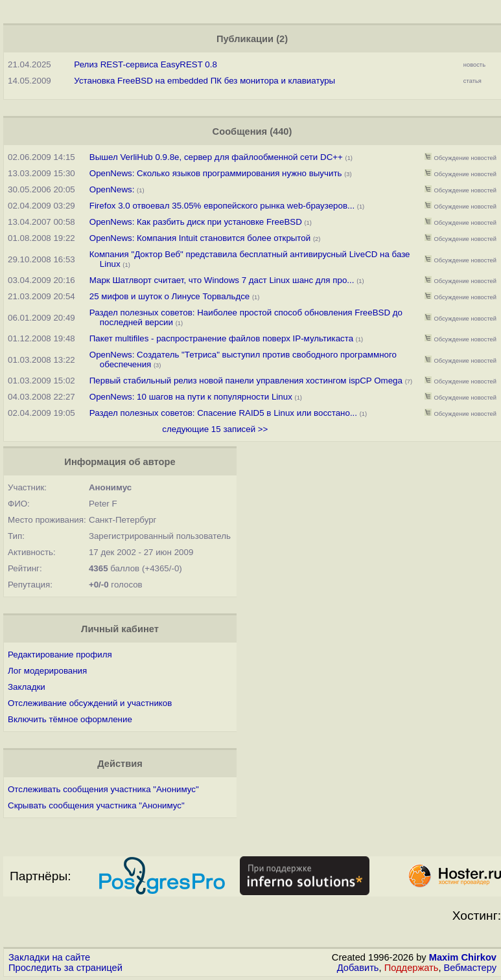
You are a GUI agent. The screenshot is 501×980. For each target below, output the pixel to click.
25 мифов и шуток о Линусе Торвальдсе (170, 296)
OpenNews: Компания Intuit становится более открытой (200, 238)
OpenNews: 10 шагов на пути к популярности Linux (191, 397)
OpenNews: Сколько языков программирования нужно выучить (216, 173)
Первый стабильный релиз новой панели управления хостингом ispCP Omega (246, 381)
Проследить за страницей (65, 968)
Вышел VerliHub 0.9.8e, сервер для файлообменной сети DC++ (216, 157)
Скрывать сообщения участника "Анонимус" (96, 805)
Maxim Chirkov (463, 957)
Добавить (358, 968)
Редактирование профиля (60, 655)
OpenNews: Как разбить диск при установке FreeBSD (196, 222)
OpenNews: (113, 189)
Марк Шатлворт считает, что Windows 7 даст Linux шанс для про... (222, 280)
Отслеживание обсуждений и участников (90, 703)
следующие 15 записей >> (215, 429)
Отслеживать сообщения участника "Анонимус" (103, 789)
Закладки (27, 687)
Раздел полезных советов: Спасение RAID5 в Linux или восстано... (223, 413)
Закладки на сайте (49, 957)
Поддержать (412, 968)
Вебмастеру (470, 968)
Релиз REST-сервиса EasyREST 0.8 (146, 64)
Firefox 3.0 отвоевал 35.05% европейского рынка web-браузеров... (222, 206)
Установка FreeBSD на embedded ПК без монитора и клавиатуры (204, 81)
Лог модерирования (47, 671)
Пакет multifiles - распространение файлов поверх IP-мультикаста (221, 338)
